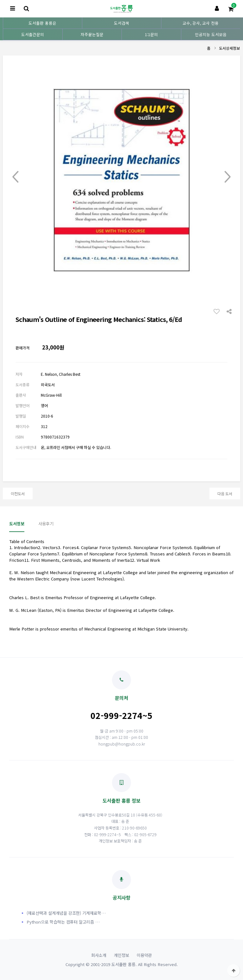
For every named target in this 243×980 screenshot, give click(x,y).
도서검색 (121, 23)
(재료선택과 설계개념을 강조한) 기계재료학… (66, 913)
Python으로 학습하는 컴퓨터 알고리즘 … (63, 922)
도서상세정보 (229, 48)
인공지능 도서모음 (211, 34)
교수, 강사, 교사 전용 (201, 23)
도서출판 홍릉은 (42, 23)
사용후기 (46, 524)
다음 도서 (225, 493)
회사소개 (99, 955)
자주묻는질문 (92, 34)
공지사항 (121, 885)
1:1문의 (151, 34)
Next (227, 177)
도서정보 (17, 524)
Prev (16, 177)
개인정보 (121, 955)
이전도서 (18, 493)
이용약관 (144, 955)
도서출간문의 (33, 34)
